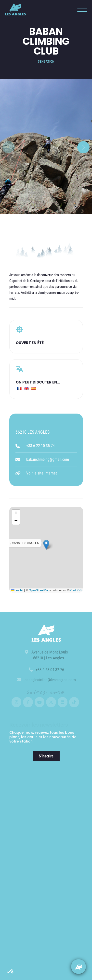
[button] (10, 972)
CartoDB (76, 590)
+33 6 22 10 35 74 (40, 446)
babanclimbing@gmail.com (48, 459)
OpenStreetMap (39, 590)
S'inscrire (46, 756)
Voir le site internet (42, 473)
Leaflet (17, 590)
